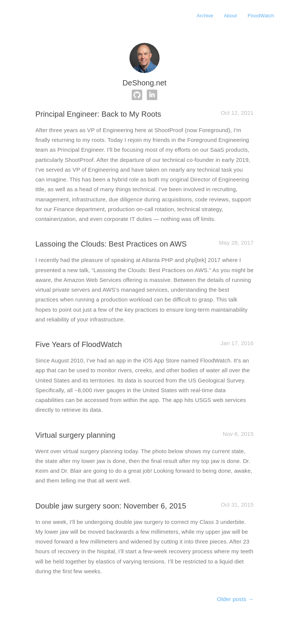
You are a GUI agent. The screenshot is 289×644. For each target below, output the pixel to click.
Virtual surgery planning (75, 435)
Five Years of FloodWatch (79, 344)
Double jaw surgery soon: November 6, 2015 (111, 506)
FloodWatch (261, 16)
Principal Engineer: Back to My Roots (98, 114)
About (230, 16)
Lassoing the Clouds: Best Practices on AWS (111, 244)
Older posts (235, 599)
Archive (205, 16)
